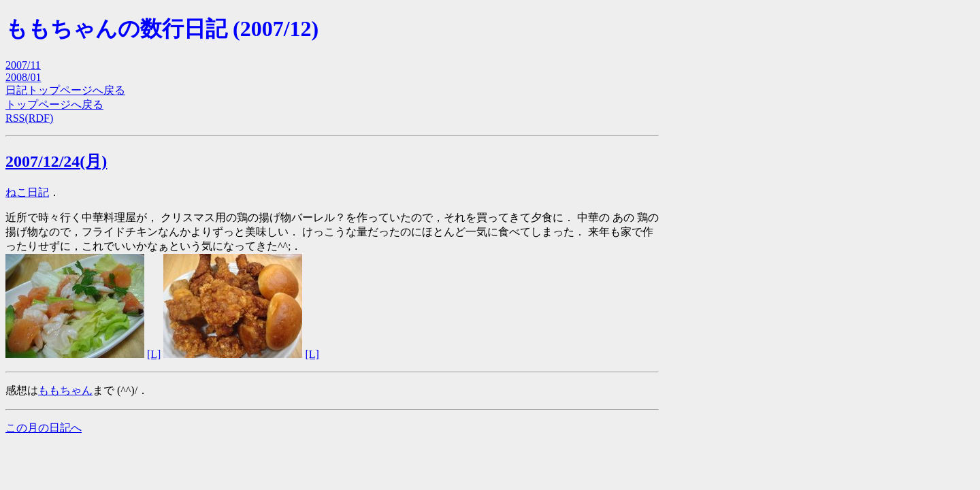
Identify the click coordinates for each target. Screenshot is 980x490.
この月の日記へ (44, 428)
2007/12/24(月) (56, 161)
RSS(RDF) (29, 118)
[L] (154, 354)
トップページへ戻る (54, 104)
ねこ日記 (27, 192)
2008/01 (23, 77)
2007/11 (23, 65)
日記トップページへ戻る (65, 90)
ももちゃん (65, 390)
